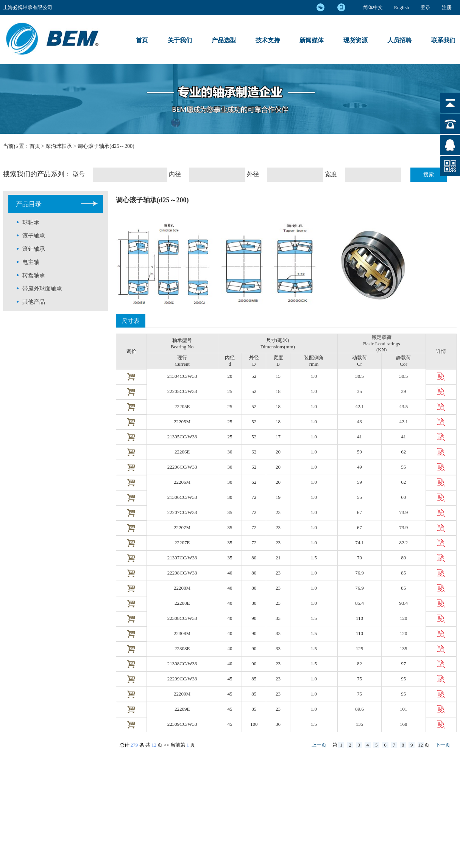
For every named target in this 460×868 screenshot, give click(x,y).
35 (359, 391)
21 (278, 558)
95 (403, 679)
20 (230, 376)
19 (278, 497)
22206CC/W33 (182, 467)
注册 (447, 7)
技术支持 (268, 40)
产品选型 (224, 40)
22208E (182, 603)
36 (278, 724)
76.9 (359, 573)
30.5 (359, 376)
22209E (182, 709)
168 (404, 724)
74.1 (359, 543)
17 (278, 437)
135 (404, 648)
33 (278, 618)
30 (230, 452)
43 (359, 422)
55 (403, 467)
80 (254, 558)
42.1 (359, 406)
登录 (426, 7)
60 (403, 497)
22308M (182, 633)
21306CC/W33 (182, 497)
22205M (182, 422)
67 (359, 512)
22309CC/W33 (182, 724)
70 (359, 558)
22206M (182, 482)
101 (404, 709)
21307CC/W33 (182, 558)
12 (154, 745)
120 (404, 618)
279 (134, 745)
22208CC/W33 (182, 573)
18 (278, 391)
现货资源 (356, 40)
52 (254, 376)
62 (254, 452)
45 (230, 679)
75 (359, 679)
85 (403, 573)
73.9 (403, 512)
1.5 (314, 558)
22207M (182, 527)
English (402, 7)
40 (230, 573)
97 (403, 664)
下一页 (443, 745)
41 (359, 437)
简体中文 (373, 7)
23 (278, 512)
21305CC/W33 (182, 437)
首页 (142, 40)
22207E (182, 543)
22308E (182, 648)
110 (359, 618)
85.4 (359, 603)
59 (359, 452)
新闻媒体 (312, 40)
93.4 (403, 603)
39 (403, 391)
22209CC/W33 (182, 679)
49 (359, 467)
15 (278, 376)
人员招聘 (399, 40)
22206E (182, 452)
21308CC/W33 (182, 664)
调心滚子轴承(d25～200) (106, 146)
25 (230, 391)
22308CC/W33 (182, 618)
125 (360, 648)
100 (254, 724)
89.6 (359, 709)
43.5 (403, 406)
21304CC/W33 (182, 376)
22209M (182, 694)
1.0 (314, 376)
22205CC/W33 (182, 391)
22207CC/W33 (182, 512)
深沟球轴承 (59, 146)
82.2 (403, 543)
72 (254, 497)
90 (254, 618)
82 (359, 664)
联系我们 (443, 40)
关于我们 (180, 40)
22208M (182, 588)
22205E (182, 406)
